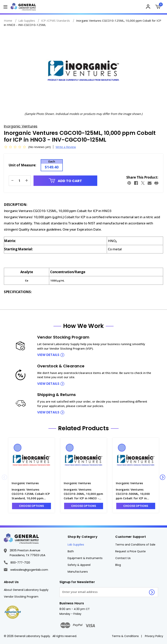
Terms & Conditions (125, 636)
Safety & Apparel (79, 565)
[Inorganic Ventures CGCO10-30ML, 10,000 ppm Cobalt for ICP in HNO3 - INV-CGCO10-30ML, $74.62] (84, 460)
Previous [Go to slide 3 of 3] (4, 477)
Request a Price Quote (130, 551)
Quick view (17, 448)
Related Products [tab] (83, 428)
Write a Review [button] (66, 147)
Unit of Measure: (22, 165)
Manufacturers (78, 572)
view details (48, 355)
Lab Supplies (76, 545)
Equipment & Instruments (85, 558)
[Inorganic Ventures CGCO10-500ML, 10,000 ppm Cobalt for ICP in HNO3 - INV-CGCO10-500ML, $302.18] (136, 460)
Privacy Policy (154, 636)
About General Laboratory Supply (26, 590)
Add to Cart (65, 181)
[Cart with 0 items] (159, 7)
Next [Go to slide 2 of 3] (163, 477)
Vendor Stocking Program (21, 597)
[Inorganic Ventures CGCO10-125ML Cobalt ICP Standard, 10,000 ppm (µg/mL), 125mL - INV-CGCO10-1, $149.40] (31, 460)
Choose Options (31, 506)
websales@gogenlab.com (26, 570)
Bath (71, 551)
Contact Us (123, 558)
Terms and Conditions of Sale (135, 545)
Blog (118, 565)
